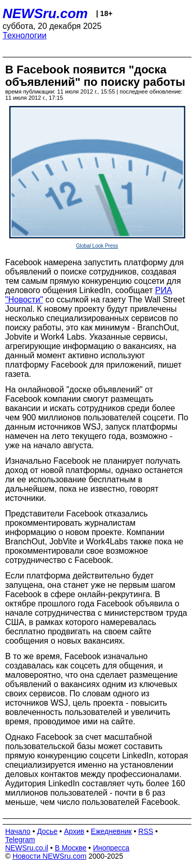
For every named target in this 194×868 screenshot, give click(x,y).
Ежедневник (111, 831)
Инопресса (111, 848)
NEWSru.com (45, 13)
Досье (47, 831)
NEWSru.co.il (27, 848)
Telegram (20, 840)
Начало (18, 831)
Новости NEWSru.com (49, 856)
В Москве (71, 848)
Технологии (25, 35)
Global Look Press (97, 246)
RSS (146, 831)
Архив (74, 831)
